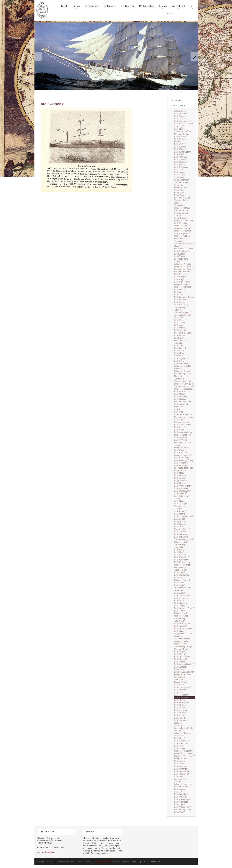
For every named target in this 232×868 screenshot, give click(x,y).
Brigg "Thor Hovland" (183, 634)
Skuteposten (110, 6)
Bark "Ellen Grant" (182, 741)
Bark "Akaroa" (180, 789)
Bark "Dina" (179, 776)
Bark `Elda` (179, 320)
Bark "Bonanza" (181, 769)
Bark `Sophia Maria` (183, 425)
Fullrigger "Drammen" (184, 751)
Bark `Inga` (179, 412)
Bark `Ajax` (179, 170)
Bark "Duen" (180, 738)
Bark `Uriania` (180, 483)
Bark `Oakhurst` (181, 453)
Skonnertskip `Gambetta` (180, 546)
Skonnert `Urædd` (182, 529)
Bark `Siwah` (180, 175)
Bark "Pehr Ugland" (183, 687)
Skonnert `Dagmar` (183, 312)
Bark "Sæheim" (181, 603)
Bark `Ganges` (181, 147)
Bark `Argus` (180, 420)
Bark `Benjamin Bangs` (184, 297)
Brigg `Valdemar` (182, 251)
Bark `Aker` (179, 292)
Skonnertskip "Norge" (184, 646)
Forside (65, 6)
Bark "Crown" (180, 736)
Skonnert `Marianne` (183, 402)
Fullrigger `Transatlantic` (180, 204)
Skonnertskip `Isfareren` (180, 309)
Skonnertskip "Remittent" (180, 678)
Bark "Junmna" (181, 708)
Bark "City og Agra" (183, 799)
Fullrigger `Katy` (181, 226)
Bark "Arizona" (180, 583)
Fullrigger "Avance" (183, 565)
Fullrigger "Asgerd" (182, 580)
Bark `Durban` (180, 300)
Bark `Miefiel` (180, 165)
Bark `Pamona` (181, 450)
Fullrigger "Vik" (181, 644)
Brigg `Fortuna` (181, 481)
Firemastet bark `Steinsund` (181, 342)
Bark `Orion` (180, 430)
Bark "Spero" (180, 611)
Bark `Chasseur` (181, 137)
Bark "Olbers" (180, 718)
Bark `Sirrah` (180, 119)
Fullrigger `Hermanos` (184, 208)
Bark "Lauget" (180, 748)
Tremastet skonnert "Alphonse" (183, 589)
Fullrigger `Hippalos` (183, 455)
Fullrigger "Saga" (182, 616)
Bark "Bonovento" (182, 575)
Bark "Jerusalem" (182, 695)
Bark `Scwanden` (182, 463)
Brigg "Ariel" (179, 812)
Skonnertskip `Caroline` (184, 417)
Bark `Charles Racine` (184, 124)
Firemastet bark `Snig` (184, 460)
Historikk (163, 7)
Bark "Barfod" (180, 578)
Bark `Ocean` (180, 511)
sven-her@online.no (46, 852)
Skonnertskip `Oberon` (184, 269)
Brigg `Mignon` (181, 522)
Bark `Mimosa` (181, 274)
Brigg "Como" (180, 725)
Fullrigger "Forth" (182, 759)
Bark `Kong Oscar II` (183, 152)
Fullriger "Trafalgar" (183, 641)
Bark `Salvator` (181, 532)
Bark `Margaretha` (182, 233)
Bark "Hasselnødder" (183, 657)
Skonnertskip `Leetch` (184, 333)
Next (193, 56)
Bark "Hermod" (181, 659)
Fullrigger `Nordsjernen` (185, 267)
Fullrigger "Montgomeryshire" (182, 638)
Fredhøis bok (180, 111)
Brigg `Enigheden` (182, 180)
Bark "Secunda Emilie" (184, 608)
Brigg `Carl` (179, 338)
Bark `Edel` (179, 154)
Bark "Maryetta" (181, 690)
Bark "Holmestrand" (183, 624)
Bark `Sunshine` (181, 534)
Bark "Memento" (181, 713)
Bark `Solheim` (181, 399)
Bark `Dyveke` (180, 524)
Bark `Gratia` (180, 335)
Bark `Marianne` (181, 397)
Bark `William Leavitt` (183, 414)
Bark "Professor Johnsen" (181, 722)
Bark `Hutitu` (180, 129)
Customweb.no (153, 862)
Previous (39, 56)
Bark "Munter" (180, 715)
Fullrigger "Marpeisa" (183, 784)
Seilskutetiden (128, 6)
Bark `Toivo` (179, 527)
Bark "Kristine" (180, 626)
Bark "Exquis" (180, 652)
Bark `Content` (181, 555)
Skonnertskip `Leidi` (183, 381)
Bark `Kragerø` (181, 116)
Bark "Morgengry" (182, 598)
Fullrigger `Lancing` (183, 228)
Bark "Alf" (178, 792)
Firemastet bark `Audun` (181, 497)
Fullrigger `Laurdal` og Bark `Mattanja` (184, 222)
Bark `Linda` (180, 427)
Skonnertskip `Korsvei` (184, 539)
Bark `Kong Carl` (181, 557)
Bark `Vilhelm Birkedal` (184, 516)
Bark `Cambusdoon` (183, 486)
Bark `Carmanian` (182, 560)
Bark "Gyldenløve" (182, 703)
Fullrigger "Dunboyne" (184, 754)
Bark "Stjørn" (180, 805)
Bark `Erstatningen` (183, 562)
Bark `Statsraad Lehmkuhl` (181, 406)
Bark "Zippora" (180, 667)
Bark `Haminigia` (181, 476)
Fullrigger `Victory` (182, 448)
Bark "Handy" (180, 654)
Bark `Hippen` (180, 501)
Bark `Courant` (181, 330)
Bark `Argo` (179, 346)
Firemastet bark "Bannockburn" (181, 569)
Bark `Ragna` (180, 514)
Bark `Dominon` (181, 552)
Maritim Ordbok (146, 6)
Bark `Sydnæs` (181, 160)
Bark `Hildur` (180, 473)
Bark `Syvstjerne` (182, 440)
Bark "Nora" (179, 601)
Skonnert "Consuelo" (183, 787)
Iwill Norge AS (139, 862)
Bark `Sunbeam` (181, 363)
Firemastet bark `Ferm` (184, 468)
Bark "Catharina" (181, 697)
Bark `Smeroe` (181, 493)
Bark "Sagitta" (180, 606)
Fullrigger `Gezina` (182, 236)
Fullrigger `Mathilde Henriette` (183, 367)
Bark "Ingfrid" (180, 662)
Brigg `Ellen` (180, 190)
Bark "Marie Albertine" (184, 629)
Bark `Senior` (180, 478)
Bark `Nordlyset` (181, 465)
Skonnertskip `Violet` (183, 422)
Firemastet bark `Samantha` (181, 378)
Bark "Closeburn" (182, 774)
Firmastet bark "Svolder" (180, 780)
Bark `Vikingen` (181, 504)
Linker (193, 7)
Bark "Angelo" (180, 761)
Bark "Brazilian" (181, 794)
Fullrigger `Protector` (183, 264)
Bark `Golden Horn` (183, 282)
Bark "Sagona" (181, 631)
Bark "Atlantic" (180, 573)
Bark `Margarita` (181, 302)
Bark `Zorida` (180, 519)
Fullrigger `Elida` (181, 284)
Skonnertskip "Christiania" (180, 620)
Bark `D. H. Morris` (182, 392)
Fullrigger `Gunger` (182, 371)
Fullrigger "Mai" (181, 613)
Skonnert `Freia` (181, 200)
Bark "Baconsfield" (182, 764)
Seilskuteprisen (92, 6)
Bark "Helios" (180, 705)
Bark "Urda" (179, 685)
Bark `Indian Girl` (182, 537)
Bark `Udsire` (180, 394)
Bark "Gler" (179, 746)
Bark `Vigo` (179, 126)
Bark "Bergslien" (181, 766)
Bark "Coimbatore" (182, 802)
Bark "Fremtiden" (182, 743)
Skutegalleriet (178, 7)
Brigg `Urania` (180, 471)
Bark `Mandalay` (181, 488)
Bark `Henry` (180, 290)
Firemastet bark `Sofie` (184, 249)
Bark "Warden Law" (183, 807)
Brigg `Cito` (179, 185)
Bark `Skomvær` (181, 437)
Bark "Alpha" (180, 585)
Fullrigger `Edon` (181, 542)
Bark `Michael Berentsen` (180, 140)
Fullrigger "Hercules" (183, 675)
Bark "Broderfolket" (182, 771)
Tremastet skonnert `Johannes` (183, 316)
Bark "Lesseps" (181, 710)
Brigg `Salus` (180, 256)
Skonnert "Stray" (181, 649)
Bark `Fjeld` (179, 351)
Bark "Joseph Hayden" (184, 664)
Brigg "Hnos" (180, 669)
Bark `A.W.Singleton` (183, 432)
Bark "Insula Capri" (182, 595)
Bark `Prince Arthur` (183, 491)
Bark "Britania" (180, 797)
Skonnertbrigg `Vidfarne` (180, 507)
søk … (166, 12)
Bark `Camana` (181, 157)
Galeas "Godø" (181, 682)
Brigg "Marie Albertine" (184, 672)
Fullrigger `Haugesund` (184, 389)
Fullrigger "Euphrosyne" (184, 756)
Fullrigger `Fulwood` (183, 231)
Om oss (76, 7)
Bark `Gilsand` (180, 277)
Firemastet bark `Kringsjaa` (181, 240)
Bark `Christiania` (182, 305)
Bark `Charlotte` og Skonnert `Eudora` (182, 133)
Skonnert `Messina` (183, 272)
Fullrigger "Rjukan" (182, 733)
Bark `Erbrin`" (180, 149)
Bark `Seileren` (181, 162)
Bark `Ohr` (179, 409)
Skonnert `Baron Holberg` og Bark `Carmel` (182, 213)
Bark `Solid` (179, 177)
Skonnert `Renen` (182, 182)
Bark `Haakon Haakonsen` (180, 355)
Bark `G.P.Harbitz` (182, 458)
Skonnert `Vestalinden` (184, 386)
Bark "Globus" (180, 700)
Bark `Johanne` (181, 114)
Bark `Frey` (179, 279)
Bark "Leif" (179, 692)
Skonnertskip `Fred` (183, 374)
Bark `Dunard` (180, 348)
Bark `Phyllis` (180, 328)
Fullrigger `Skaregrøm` (184, 384)
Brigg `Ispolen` (181, 193)
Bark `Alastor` (180, 323)
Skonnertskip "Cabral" (184, 810)
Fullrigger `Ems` (181, 188)
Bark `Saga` (179, 172)
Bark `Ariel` (179, 295)
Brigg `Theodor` (181, 218)
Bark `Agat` (179, 325)
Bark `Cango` (180, 550)
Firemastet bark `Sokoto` (181, 260)
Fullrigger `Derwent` (183, 287)
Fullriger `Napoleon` (183, 435)
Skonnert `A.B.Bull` (183, 198)
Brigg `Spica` (180, 254)
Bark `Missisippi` (181, 167)
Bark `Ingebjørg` (181, 358)
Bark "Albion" (180, 593)
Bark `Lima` (179, 361)
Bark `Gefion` (180, 144)
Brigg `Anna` (180, 195)
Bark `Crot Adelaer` (183, 121)
